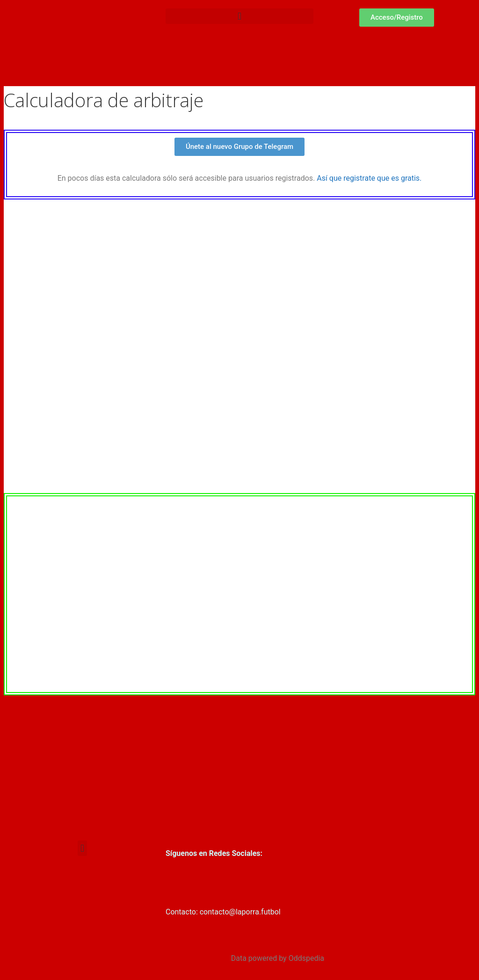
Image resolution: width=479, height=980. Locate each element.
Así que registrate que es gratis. (369, 178)
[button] (239, 16)
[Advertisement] (239, 766)
